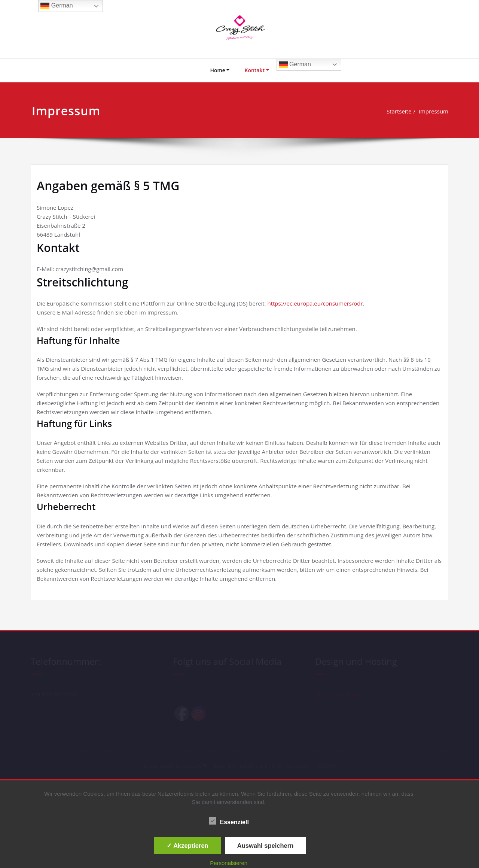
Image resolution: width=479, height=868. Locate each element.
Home (218, 70)
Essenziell (229, 822)
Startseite (402, 111)
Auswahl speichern (265, 846)
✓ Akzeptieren (187, 846)
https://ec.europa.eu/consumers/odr (315, 303)
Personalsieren (229, 863)
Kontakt (254, 70)
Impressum (437, 111)
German (295, 65)
